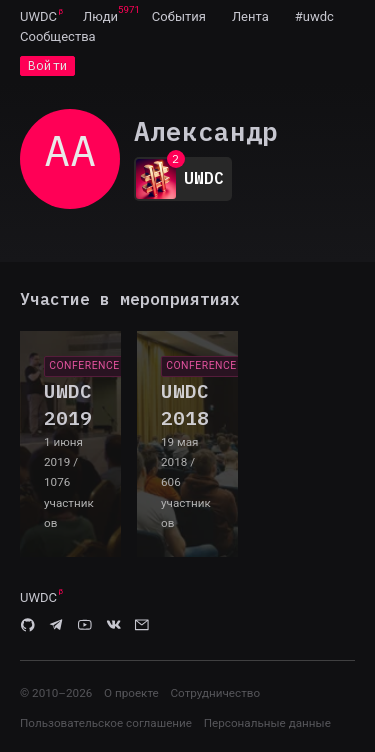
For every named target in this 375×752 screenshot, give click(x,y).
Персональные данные (267, 723)
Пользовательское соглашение (106, 723)
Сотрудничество (215, 693)
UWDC (38, 16)
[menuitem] (38, 16)
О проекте (131, 693)
